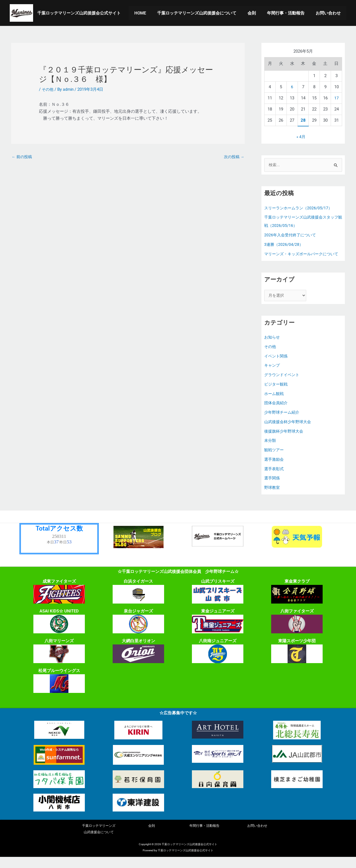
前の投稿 (23, 157)
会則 (259, 13)
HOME (153, 13)
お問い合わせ (330, 13)
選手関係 (273, 488)
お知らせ (273, 347)
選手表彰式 (275, 479)
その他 (48, 89)
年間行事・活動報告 (290, 13)
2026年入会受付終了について (292, 236)
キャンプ (273, 375)
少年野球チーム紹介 (283, 422)
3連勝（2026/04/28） (284, 245)
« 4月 (301, 137)
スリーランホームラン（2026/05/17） (300, 209)
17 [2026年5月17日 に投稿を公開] (337, 98)
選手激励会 (275, 469)
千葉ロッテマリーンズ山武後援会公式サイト (79, 13)
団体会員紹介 (277, 413)
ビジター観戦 (277, 394)
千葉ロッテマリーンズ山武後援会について (207, 13)
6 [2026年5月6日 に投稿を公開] (292, 87)
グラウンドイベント (283, 385)
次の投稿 (233, 157)
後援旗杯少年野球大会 (285, 441)
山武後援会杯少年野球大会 (289, 432)
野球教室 (273, 497)
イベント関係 (277, 366)
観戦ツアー (275, 460)
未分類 (270, 450)
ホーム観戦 (275, 404)
